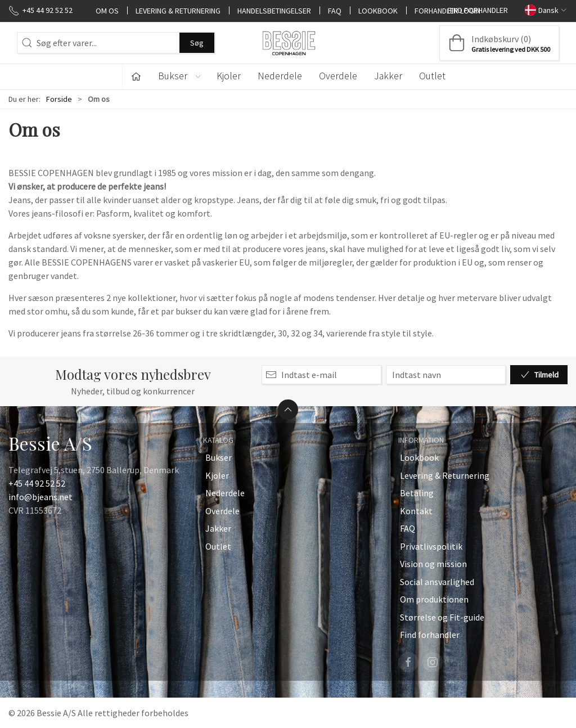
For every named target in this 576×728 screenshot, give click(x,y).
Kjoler (229, 76)
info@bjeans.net (40, 497)
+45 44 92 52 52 (37, 483)
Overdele (338, 76)
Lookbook (378, 10)
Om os (107, 10)
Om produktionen (434, 599)
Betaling (417, 493)
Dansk (546, 10)
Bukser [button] (180, 76)
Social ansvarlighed (437, 582)
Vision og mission (433, 564)
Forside (59, 99)
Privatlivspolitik (431, 546)
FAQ (335, 10)
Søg (197, 43)
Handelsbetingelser (274, 10)
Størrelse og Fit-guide (442, 617)
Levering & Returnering (178, 10)
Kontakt (416, 511)
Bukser (219, 457)
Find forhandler (478, 10)
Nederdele (280, 76)
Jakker (388, 76)
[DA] (288, 43)
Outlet (432, 76)
